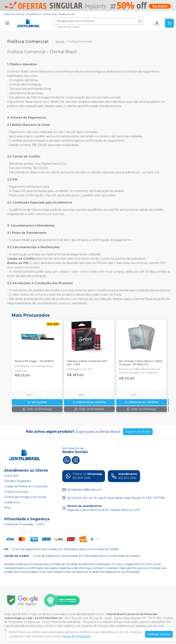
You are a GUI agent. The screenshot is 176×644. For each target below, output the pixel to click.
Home (60, 42)
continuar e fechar (159, 634)
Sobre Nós (11, 476)
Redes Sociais (67, 14)
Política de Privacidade (76, 636)
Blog (7, 508)
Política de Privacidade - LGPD (24, 524)
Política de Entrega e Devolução (25, 497)
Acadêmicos (34, 14)
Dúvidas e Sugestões (18, 481)
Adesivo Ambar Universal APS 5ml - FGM (87, 363)
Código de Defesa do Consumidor (26, 486)
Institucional (50, 14)
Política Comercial (16, 492)
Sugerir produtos (138, 432)
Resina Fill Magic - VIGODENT (34, 361)
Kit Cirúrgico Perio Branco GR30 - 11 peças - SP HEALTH (141, 363)
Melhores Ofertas (14, 14)
